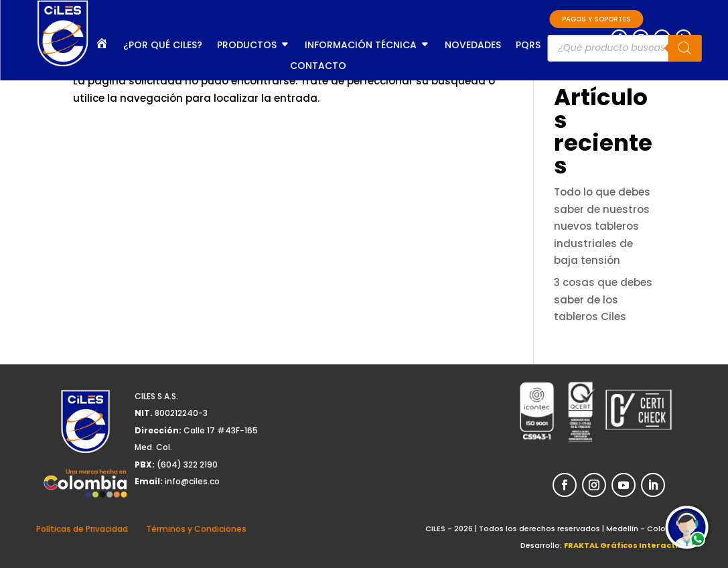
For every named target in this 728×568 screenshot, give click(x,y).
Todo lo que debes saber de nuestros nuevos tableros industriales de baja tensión (602, 226)
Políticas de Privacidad (82, 529)
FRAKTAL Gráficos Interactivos (628, 545)
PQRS (528, 46)
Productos (247, 46)
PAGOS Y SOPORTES (596, 19)
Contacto (318, 67)
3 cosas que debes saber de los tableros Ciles (603, 299)
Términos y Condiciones (196, 529)
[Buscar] (684, 48)
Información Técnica (361, 46)
